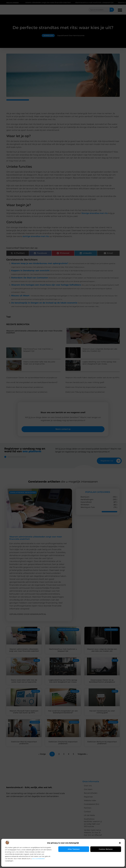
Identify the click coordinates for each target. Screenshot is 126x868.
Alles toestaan (74, 849)
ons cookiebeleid (38, 859)
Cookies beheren (106, 849)
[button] (120, 843)
